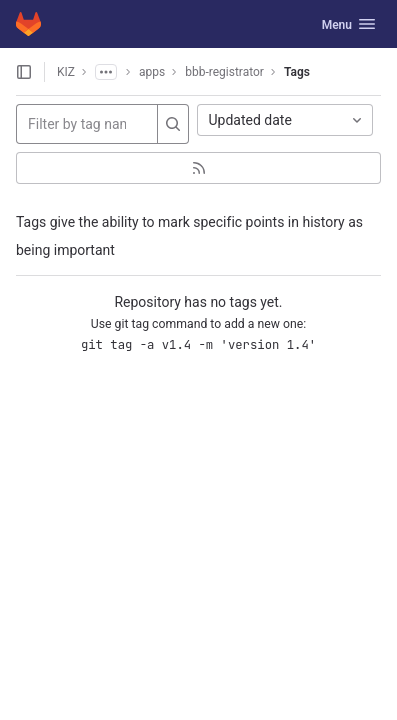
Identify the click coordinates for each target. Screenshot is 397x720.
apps (152, 72)
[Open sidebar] (24, 72)
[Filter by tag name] (87, 124)
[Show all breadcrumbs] (106, 72)
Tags (297, 72)
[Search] (173, 124)
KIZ (66, 72)
